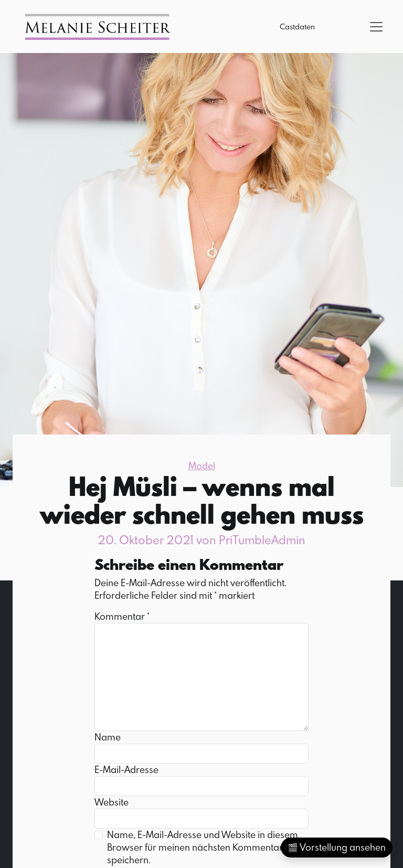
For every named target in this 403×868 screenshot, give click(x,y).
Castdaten (297, 27)
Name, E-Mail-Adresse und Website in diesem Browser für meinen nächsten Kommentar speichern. (203, 847)
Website (112, 802)
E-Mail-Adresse (126, 770)
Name (108, 737)
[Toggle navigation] (376, 27)
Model (202, 466)
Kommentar (122, 616)
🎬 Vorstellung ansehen (337, 847)
